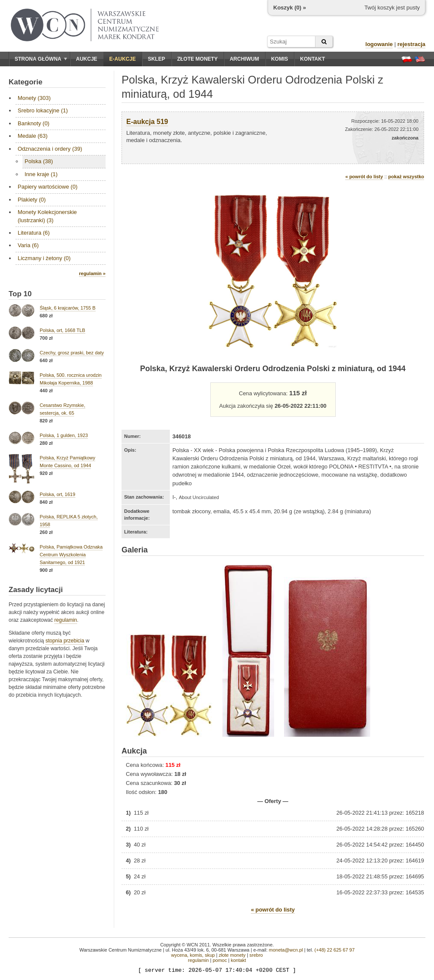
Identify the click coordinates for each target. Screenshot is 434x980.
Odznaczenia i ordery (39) (50, 149)
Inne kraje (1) (41, 174)
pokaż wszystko (406, 177)
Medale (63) (33, 136)
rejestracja (411, 44)
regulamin (66, 620)
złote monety (232, 955)
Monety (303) (34, 98)
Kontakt (312, 59)
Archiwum (244, 59)
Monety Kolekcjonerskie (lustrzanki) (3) (47, 216)
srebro (256, 955)
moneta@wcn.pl (286, 950)
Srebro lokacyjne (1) (43, 110)
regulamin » (92, 273)
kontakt (238, 960)
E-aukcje (123, 59)
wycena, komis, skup (193, 955)
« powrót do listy (364, 177)
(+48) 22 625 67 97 (335, 950)
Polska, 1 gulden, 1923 (64, 435)
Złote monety (197, 59)
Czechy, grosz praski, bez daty (72, 353)
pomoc (220, 960)
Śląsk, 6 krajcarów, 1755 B (68, 308)
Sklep (156, 59)
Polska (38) (39, 161)
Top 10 (20, 294)
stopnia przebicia (65, 641)
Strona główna (41, 59)
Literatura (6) (34, 233)
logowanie (379, 44)
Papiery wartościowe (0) (48, 187)
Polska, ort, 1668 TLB (62, 330)
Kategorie (25, 82)
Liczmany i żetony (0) (44, 258)
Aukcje (86, 59)
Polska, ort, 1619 (58, 494)
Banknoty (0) (34, 123)
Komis (279, 59)
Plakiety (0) (32, 200)
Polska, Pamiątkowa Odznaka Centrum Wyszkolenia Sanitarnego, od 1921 (71, 555)
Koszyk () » (290, 8)
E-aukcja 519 (147, 122)
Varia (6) (28, 245)
